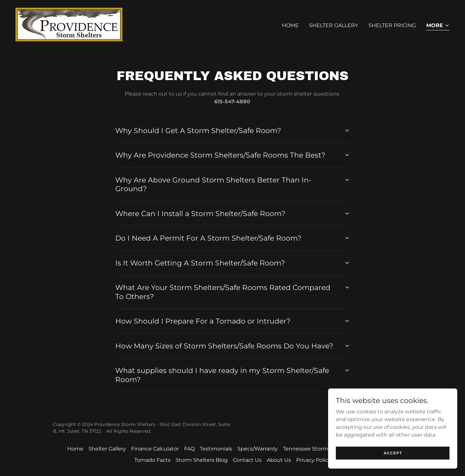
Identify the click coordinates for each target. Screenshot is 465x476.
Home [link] (290, 25)
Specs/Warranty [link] (258, 449)
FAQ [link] (189, 449)
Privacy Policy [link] (314, 460)
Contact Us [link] (247, 460)
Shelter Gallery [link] (334, 25)
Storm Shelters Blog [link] (202, 460)
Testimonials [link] (216, 449)
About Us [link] (279, 460)
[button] (438, 26)
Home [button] (75, 449)
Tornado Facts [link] (152, 460)
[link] (69, 24)
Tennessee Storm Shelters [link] (317, 449)
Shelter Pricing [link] (392, 25)
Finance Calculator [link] (155, 449)
